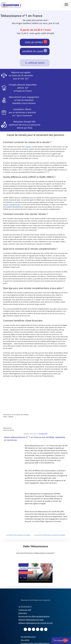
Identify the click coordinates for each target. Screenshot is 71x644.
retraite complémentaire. (12, 204)
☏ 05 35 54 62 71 (25, 607)
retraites (28, 147)
